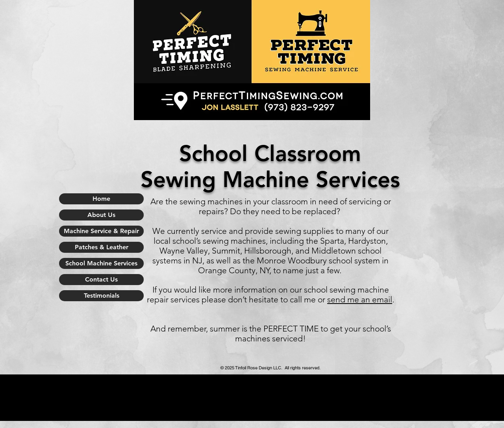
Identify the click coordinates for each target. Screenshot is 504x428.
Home (101, 199)
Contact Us (101, 279)
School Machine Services (101, 263)
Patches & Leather (102, 247)
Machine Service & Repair (101, 231)
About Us (101, 215)
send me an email (360, 299)
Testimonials (102, 296)
